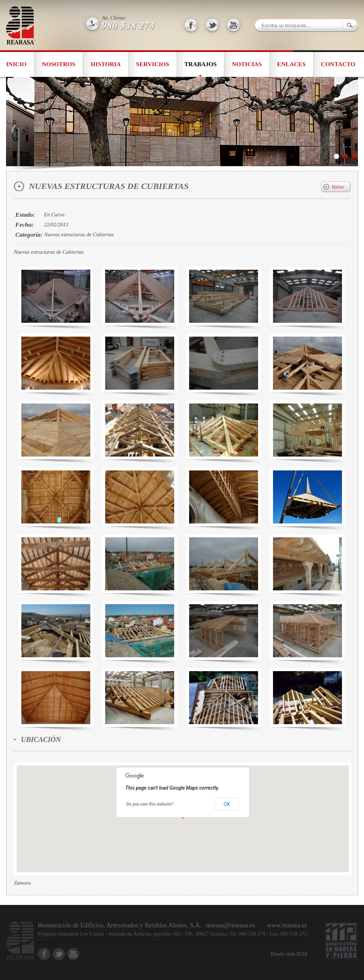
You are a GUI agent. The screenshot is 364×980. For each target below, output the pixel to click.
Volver (338, 187)
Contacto (338, 64)
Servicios (153, 64)
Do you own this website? (150, 804)
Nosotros (59, 64)
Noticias (247, 64)
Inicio (16, 64)
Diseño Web (284, 954)
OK (227, 804)
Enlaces (291, 64)
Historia (106, 64)
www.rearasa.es (287, 925)
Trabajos (201, 64)
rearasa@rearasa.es (230, 925)
